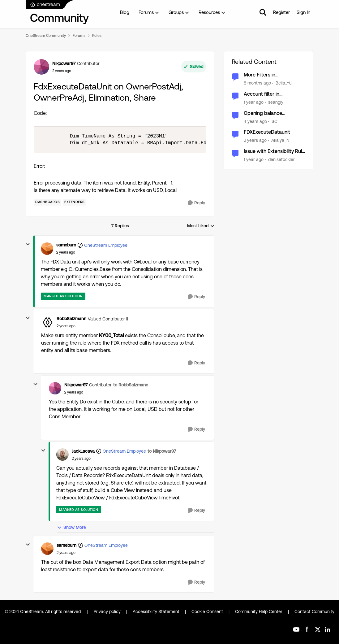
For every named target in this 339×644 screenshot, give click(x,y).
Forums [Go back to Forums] (79, 36)
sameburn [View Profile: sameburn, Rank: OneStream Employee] (66, 245)
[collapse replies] (28, 244)
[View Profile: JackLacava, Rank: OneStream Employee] (62, 455)
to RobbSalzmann (131, 385)
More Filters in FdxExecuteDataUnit (267, 75)
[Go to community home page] (58, 12)
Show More (71, 527)
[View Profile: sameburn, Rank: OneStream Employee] (47, 249)
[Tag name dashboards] (47, 202)
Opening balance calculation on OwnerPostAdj (263, 113)
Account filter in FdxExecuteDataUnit (267, 94)
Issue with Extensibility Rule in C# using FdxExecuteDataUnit (274, 152)
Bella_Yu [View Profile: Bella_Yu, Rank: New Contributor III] (284, 83)
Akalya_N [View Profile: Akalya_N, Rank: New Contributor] (280, 140)
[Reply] (196, 203)
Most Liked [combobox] (201, 226)
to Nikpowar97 (162, 451)
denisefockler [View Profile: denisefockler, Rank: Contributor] (281, 159)
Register (281, 12)
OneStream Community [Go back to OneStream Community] (46, 36)
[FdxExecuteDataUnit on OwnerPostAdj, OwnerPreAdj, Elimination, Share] (66, 252)
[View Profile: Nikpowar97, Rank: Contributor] (41, 67)
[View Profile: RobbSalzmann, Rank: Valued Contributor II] (47, 322)
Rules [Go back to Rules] (97, 36)
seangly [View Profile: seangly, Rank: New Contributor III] (276, 102)
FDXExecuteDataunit (267, 132)
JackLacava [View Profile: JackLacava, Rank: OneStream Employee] (83, 451)
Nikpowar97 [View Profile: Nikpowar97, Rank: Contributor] (64, 63)
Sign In (303, 12)
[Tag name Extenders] (75, 202)
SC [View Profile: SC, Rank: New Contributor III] (275, 121)
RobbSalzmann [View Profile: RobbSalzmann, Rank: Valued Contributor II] (71, 319)
